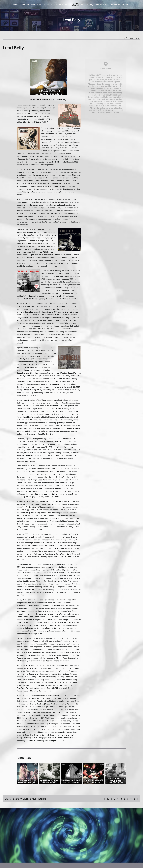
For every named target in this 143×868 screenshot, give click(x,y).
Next (137, 38)
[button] (127, 5)
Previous (129, 38)
